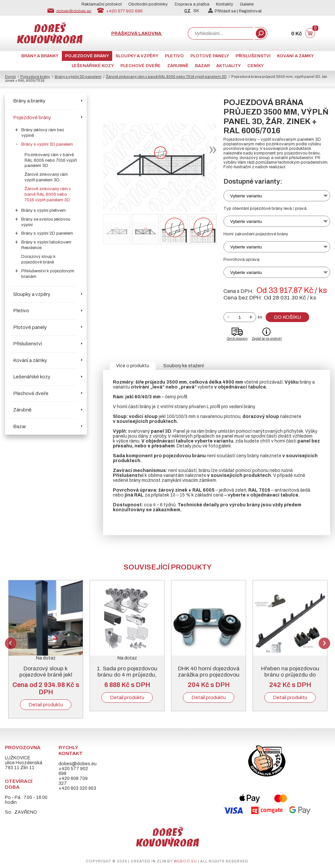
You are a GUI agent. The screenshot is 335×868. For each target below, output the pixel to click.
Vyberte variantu (246, 196)
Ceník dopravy (237, 339)
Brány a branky (40, 56)
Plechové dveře (141, 66)
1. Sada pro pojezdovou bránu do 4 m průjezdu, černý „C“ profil (127, 675)
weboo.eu (185, 861)
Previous (11, 643)
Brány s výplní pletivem (44, 210)
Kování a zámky (295, 56)
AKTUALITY (229, 66)
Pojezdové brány (87, 56)
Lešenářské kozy (93, 66)
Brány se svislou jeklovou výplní (46, 222)
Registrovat (250, 11)
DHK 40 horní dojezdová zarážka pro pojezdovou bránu (209, 675)
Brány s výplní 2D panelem (47, 233)
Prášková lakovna (137, 34)
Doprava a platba (192, 4)
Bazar (202, 66)
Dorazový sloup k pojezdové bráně (38, 259)
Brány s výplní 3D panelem (78, 77)
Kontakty (225, 4)
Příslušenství (253, 56)
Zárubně (178, 66)
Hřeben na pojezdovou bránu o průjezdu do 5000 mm (290, 675)
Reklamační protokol (102, 4)
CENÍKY (256, 66)
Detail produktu (46, 705)
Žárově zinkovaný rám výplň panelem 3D (46, 177)
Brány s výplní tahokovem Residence (46, 245)
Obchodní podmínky (148, 4)
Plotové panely (210, 56)
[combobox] (220, 33)
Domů (10, 77)
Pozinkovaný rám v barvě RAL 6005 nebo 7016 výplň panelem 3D (51, 160)
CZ (187, 11)
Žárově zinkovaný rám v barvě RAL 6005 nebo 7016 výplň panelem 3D (166, 77)
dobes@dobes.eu (74, 11)
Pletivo (174, 56)
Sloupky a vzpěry (137, 56)
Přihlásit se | (223, 11)
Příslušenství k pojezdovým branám (48, 274)
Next (324, 643)
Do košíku (287, 317)
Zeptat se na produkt (267, 339)
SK (196, 11)
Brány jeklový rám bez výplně (43, 133)
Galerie (247, 4)
